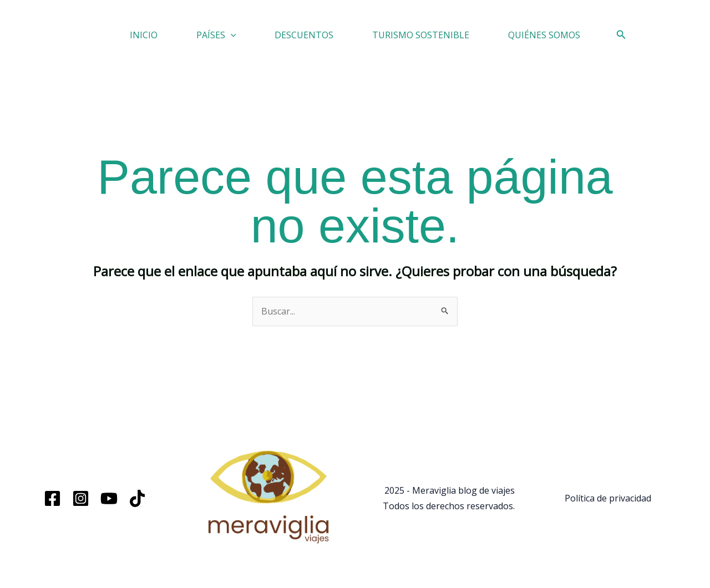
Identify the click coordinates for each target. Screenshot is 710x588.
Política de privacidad (608, 498)
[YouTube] (109, 498)
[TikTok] (137, 498)
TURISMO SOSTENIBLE (421, 35)
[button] (621, 35)
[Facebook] (52, 498)
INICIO (144, 35)
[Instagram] (81, 498)
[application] (231, 35)
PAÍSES (216, 35)
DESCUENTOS (304, 35)
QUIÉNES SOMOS (544, 35)
